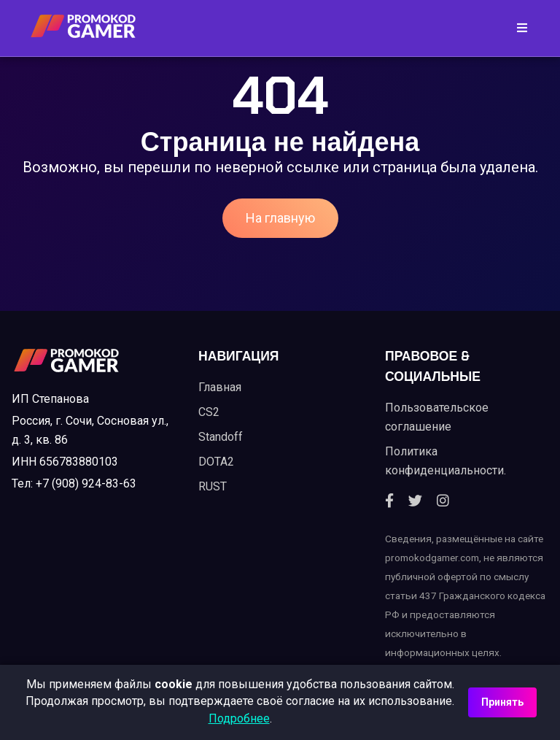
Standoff (221, 437)
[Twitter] (415, 501)
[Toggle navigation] (518, 28)
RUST (213, 486)
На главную (280, 218)
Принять (502, 702)
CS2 (209, 412)
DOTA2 (216, 462)
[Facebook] (389, 501)
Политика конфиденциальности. (446, 461)
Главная (220, 387)
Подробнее (239, 718)
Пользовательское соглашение (437, 417)
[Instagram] (443, 501)
